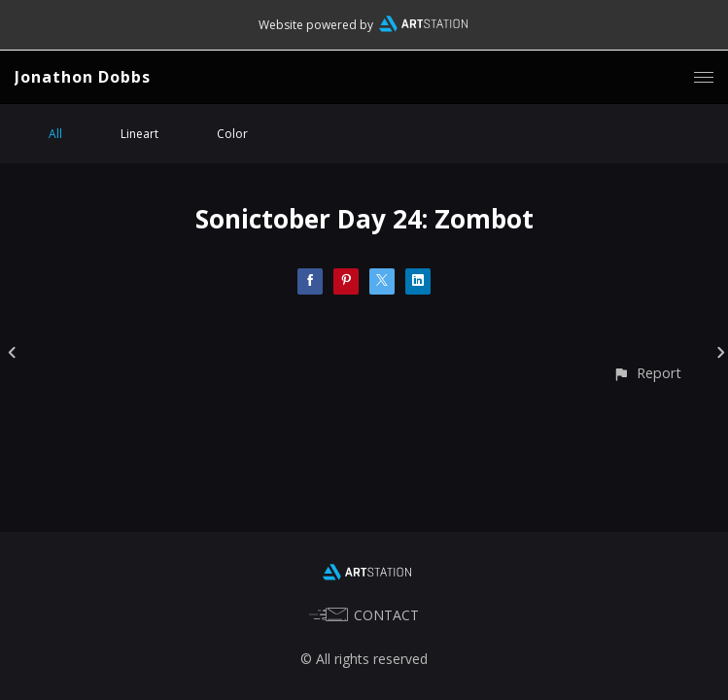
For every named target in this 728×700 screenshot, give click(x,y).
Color (232, 134)
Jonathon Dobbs (83, 77)
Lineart (139, 134)
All (55, 134)
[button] (647, 373)
